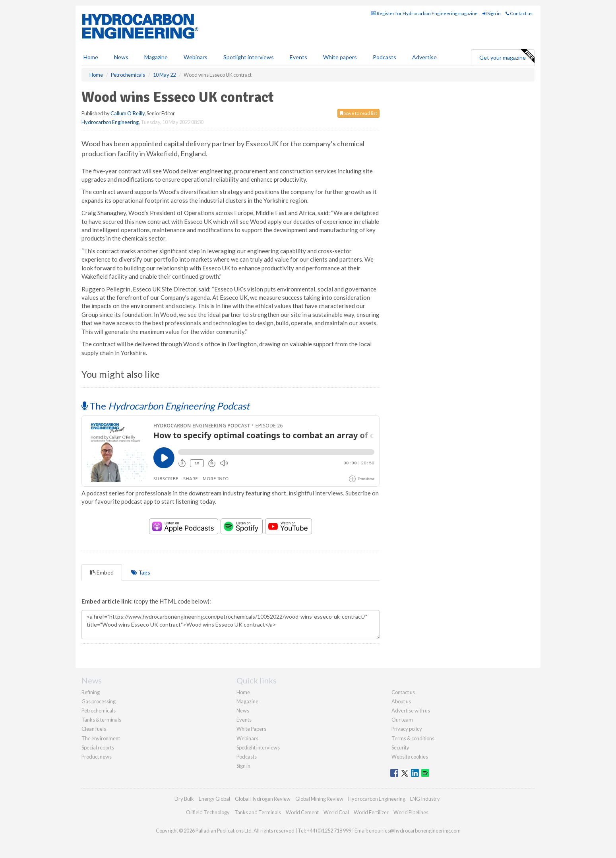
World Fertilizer (371, 812)
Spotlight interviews (249, 57)
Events (298, 57)
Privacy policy (407, 729)
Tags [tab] (141, 572)
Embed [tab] (102, 572)
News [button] (121, 57)
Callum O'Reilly (128, 113)
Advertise (424, 57)
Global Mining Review (319, 799)
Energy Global (214, 799)
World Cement (302, 812)
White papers (340, 57)
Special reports (98, 747)
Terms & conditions (413, 738)
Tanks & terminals (101, 720)
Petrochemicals (99, 710)
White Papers (251, 729)
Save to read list (358, 113)
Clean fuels (94, 729)
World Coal (336, 812)
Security (400, 747)
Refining (91, 692)
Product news (97, 757)
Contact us (519, 13)
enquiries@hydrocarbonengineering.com (415, 831)
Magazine (156, 57)
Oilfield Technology (208, 812)
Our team (402, 720)
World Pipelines (411, 812)
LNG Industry (425, 799)
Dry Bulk (184, 799)
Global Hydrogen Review (263, 799)
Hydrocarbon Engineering (110, 122)
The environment (101, 738)
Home (91, 57)
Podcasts (385, 57)
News (243, 710)
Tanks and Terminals (258, 812)
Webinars (196, 57)
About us (401, 701)
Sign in (492, 13)
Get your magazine (507, 56)
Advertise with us (411, 710)
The (166, 406)
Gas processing (99, 701)
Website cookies (410, 757)
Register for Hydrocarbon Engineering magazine (424, 13)
